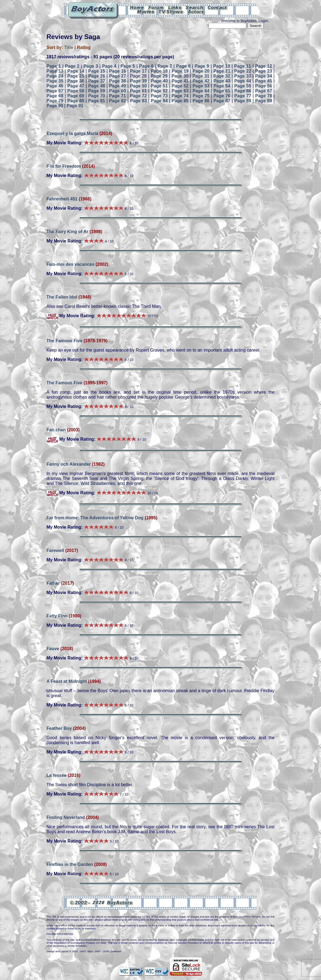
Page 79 (55, 101)
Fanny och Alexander (69, 464)
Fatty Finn (57, 616)
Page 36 (76, 81)
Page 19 (180, 71)
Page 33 (243, 76)
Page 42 (201, 81)
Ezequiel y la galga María (72, 133)
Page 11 (243, 66)
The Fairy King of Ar (67, 232)
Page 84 (159, 101)
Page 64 (201, 91)
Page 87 (222, 101)
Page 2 (72, 66)
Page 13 (55, 71)
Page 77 (243, 96)
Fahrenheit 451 (62, 199)
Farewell (55, 550)
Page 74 (180, 96)
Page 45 (264, 81)
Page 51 (159, 86)
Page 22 (243, 71)
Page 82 (117, 101)
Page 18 (159, 71)
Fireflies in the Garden (70, 864)
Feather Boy (59, 728)
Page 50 (138, 86)
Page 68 (55, 96)
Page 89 (264, 101)
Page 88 (243, 101)
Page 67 (264, 91)
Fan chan (56, 430)
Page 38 (117, 81)
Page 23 (264, 71)
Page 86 (201, 101)
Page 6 (146, 66)
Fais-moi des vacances (70, 264)
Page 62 (159, 91)
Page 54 (222, 86)
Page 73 (159, 96)
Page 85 (180, 101)
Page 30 (180, 76)
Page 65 (222, 91)
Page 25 (76, 76)
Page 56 (264, 86)
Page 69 (76, 96)
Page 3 (91, 66)
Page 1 (54, 66)
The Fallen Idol (62, 297)
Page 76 (222, 96)
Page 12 (263, 66)
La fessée (56, 775)
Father (53, 583)
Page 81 (97, 101)
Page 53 (201, 86)
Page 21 (222, 71)
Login (263, 21)
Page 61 (138, 91)
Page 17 (138, 71)
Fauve (53, 649)
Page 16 (117, 71)
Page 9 (202, 66)
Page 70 (97, 96)
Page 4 (109, 66)
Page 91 (75, 106)
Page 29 (159, 76)
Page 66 (243, 91)
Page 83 (138, 101)
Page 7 (165, 66)
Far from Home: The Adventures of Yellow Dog (95, 518)
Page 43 (222, 81)
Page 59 (97, 91)
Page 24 (55, 76)
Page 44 (243, 81)
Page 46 (55, 86)
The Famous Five (64, 341)
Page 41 (180, 81)
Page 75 (201, 96)
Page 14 (76, 71)
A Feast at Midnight (67, 681)
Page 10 (222, 66)
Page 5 (128, 66)
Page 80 (76, 101)
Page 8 (183, 66)
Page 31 (201, 76)
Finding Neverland (66, 817)
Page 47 (76, 86)
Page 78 (264, 96)
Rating (84, 47)
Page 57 (55, 91)
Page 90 (55, 106)
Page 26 (97, 76)
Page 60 (117, 91)
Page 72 (138, 96)
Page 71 (117, 96)
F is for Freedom (64, 166)
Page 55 (243, 86)
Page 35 (55, 81)
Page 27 (117, 76)
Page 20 (201, 71)
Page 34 (263, 76)
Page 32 (222, 76)
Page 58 (76, 91)
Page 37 (97, 81)
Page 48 (97, 86)
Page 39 (138, 81)
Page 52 (180, 86)
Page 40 (159, 81)
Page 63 (180, 91)
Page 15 (97, 71)
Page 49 (117, 86)
